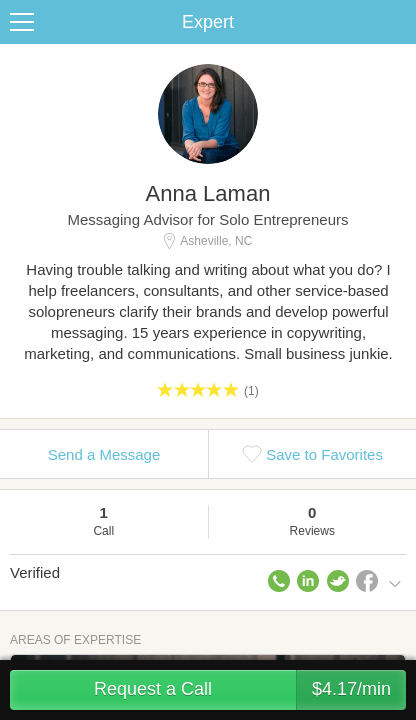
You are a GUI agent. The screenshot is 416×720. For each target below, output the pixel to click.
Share (396, 22)
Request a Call (250, 690)
